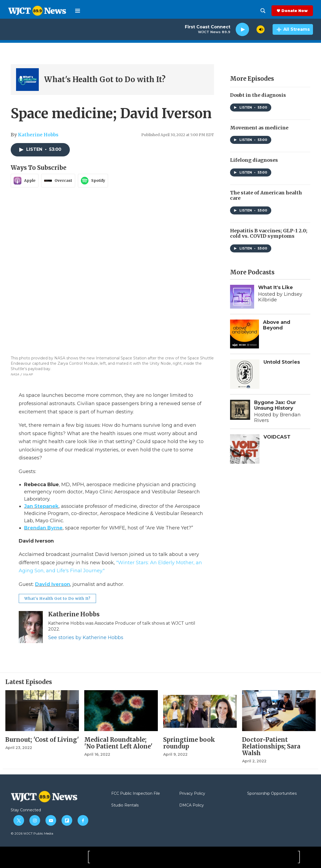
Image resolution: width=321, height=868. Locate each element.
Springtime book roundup (189, 743)
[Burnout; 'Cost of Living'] (42, 711)
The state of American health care (266, 195)
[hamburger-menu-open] (78, 11)
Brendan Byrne (43, 528)
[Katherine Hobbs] (31, 627)
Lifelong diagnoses (254, 160)
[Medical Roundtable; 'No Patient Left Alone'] (121, 711)
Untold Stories (282, 362)
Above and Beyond (277, 325)
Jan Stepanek (41, 506)
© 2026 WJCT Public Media (32, 833)
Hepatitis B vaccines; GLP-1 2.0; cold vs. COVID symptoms (269, 233)
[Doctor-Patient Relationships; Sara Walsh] (279, 711)
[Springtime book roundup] (200, 711)
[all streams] (293, 29)
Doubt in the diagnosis (258, 95)
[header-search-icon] (263, 11)
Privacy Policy (192, 794)
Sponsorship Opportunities (272, 794)
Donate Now (295, 11)
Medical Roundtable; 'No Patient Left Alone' (118, 743)
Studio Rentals (125, 805)
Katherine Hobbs (38, 135)
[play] (242, 30)
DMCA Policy (192, 805)
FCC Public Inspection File (136, 794)
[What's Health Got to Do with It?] (27, 80)
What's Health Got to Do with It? (105, 79)
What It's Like (276, 287)
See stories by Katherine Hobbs (86, 637)
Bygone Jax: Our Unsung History (275, 405)
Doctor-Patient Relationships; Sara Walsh (271, 746)
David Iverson (53, 584)
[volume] (261, 29)
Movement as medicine (259, 128)
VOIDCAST (277, 437)
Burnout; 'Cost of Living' (42, 740)
